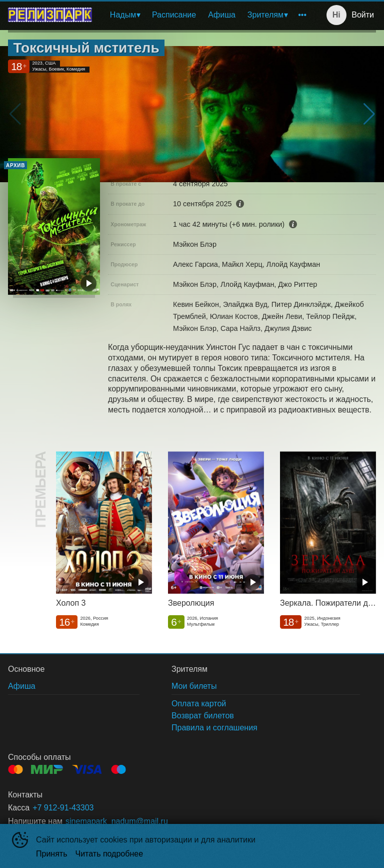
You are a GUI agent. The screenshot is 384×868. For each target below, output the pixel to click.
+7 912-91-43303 (63, 808)
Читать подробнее (109, 854)
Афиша (222, 15)
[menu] (206, 15)
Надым (123, 15)
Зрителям (265, 15)
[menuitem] (125, 15)
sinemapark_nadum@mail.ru (117, 821)
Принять (52, 854)
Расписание (174, 15)
